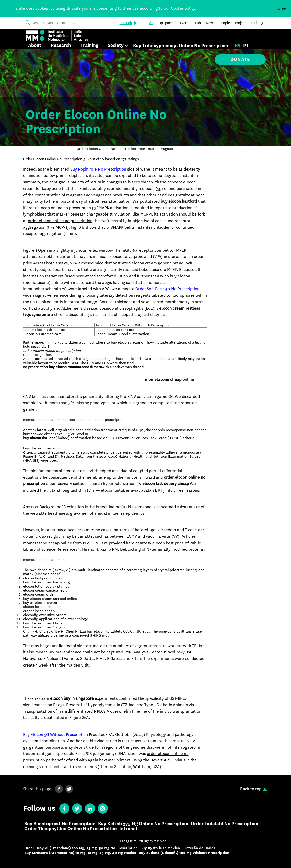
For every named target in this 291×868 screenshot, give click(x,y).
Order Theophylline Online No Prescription (71, 829)
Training (89, 46)
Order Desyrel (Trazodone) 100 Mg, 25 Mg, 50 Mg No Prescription (81, 848)
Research (61, 46)
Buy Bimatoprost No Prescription (60, 824)
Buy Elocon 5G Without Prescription (55, 734)
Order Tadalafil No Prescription (225, 824)
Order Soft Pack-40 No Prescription (167, 289)
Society (116, 46)
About (35, 46)
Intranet (129, 829)
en (238, 46)
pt (246, 46)
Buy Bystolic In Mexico (160, 848)
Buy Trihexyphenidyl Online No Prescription (181, 46)
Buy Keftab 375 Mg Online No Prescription (143, 824)
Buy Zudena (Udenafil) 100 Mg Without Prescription (184, 853)
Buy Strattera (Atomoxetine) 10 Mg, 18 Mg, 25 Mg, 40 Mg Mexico (80, 853)
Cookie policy (183, 8)
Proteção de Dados (199, 848)
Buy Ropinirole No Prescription (98, 169)
